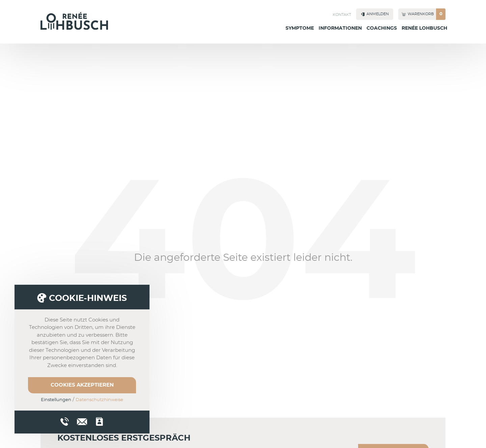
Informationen (340, 28)
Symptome (300, 28)
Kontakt (342, 15)
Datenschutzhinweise (99, 400)
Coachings (382, 28)
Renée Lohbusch (424, 28)
